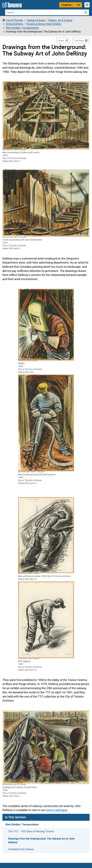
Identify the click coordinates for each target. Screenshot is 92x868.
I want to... (67, 5)
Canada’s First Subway (21, 849)
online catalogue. (57, 810)
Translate (79, 41)
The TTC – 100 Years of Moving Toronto (31, 831)
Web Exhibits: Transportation (22, 824)
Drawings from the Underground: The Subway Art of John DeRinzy (42, 840)
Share (64, 40)
